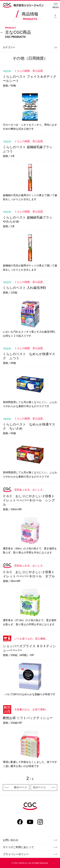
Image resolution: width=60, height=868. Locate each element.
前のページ (16, 787)
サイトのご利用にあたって (30, 847)
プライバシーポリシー (30, 854)
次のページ (44, 787)
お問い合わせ (30, 840)
